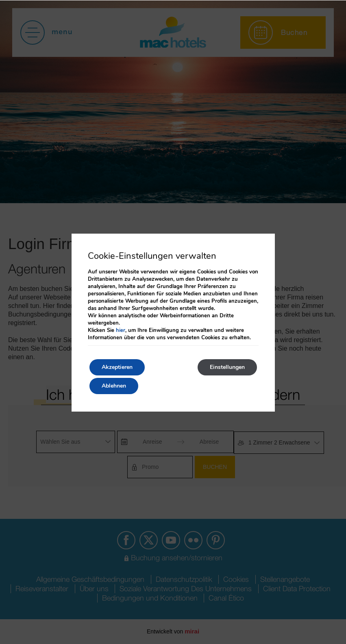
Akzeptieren (117, 367)
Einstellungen (227, 367)
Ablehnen (114, 386)
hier (121, 330)
